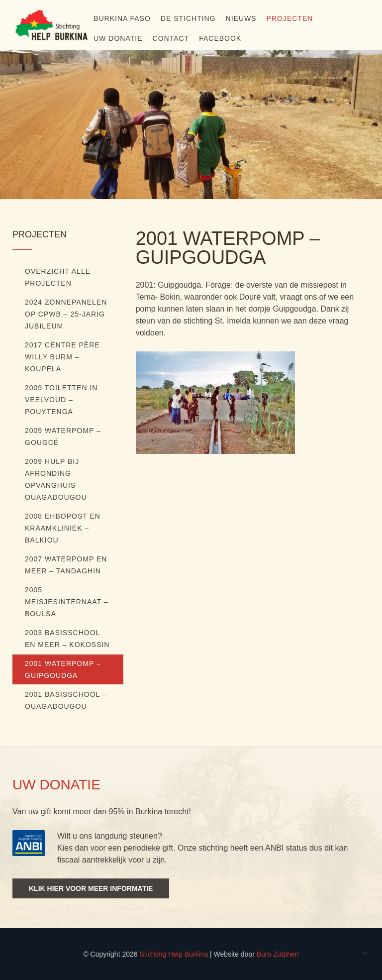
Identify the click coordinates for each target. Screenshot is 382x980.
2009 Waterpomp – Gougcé (63, 436)
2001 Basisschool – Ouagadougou (66, 700)
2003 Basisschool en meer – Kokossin (67, 639)
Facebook (220, 38)
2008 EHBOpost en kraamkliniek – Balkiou (63, 528)
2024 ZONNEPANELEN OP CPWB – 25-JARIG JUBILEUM (66, 314)
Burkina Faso (122, 18)
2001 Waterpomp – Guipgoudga (63, 669)
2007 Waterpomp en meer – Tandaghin (66, 565)
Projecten (290, 18)
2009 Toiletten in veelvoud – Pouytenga (61, 400)
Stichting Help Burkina (174, 954)
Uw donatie (118, 38)
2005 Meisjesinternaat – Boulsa (67, 602)
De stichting (188, 18)
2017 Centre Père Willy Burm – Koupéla (62, 357)
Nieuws (241, 18)
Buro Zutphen (278, 954)
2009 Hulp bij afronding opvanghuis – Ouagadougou (56, 479)
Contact (171, 38)
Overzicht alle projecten (58, 277)
